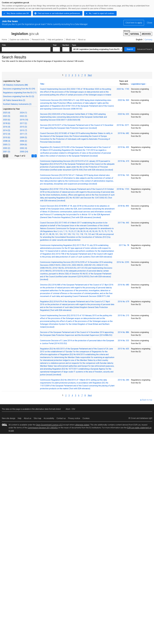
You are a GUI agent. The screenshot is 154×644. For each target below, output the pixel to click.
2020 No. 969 (123, 100)
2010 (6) (7, 137)
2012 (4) (7, 134)
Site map (37, 418)
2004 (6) (23, 145)
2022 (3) (23, 116)
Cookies (86, 418)
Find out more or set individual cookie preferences (59, 13)
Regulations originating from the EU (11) (20, 93)
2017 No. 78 (124, 245)
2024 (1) (23, 113)
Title (42, 84)
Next (90, 75)
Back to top (147, 400)
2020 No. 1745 (123, 89)
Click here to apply (134, 23)
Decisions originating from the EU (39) (19, 89)
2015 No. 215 (123, 315)
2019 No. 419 (123, 161)
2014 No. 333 (123, 341)
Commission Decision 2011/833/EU (43, 428)
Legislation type (138, 84)
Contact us (61, 418)
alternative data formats (45, 409)
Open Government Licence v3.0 (49, 425)
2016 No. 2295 (123, 262)
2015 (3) (23, 127)
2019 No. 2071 (123, 125)
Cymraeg (148, 40)
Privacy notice (74, 418)
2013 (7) (23, 130)
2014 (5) (7, 130)
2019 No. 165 (123, 175)
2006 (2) (23, 141)
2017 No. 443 (123, 223)
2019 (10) (24, 120)
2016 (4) (7, 127)
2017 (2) (23, 123)
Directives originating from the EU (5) (19, 96)
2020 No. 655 (123, 114)
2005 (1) (7, 145)
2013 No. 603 (123, 349)
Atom (68, 409)
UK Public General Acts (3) (14, 100)
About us (28, 418)
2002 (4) (23, 148)
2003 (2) (7, 148)
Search (130, 49)
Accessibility (49, 418)
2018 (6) (7, 123)
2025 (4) (7, 113)
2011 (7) (23, 134)
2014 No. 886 (123, 332)
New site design (9, 418)
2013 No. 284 (123, 380)
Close (150, 23)
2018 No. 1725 (123, 189)
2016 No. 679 (123, 302)
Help (20, 418)
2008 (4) (7, 141)
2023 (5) (7, 116)
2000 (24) (24, 152)
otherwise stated (82, 425)
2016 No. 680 (123, 285)
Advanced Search (145, 49)
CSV (73, 409)
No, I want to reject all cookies (102, 13)
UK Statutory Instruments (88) (15, 85)
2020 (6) (7, 120)
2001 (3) (7, 152)
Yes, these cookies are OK (18, 13)
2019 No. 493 (123, 147)
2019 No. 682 (123, 133)
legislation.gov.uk (20, 33)
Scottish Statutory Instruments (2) (17, 104)
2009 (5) (23, 137)
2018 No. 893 (123, 206)
